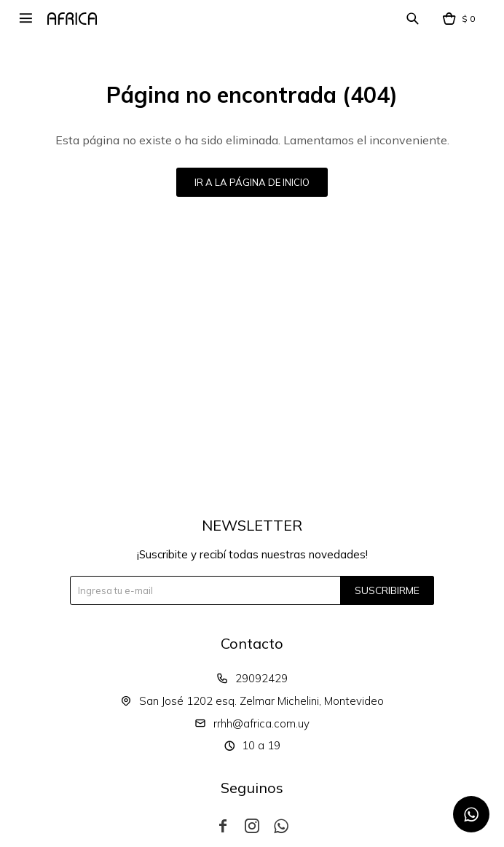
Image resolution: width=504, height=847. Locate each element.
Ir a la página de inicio (252, 182)
